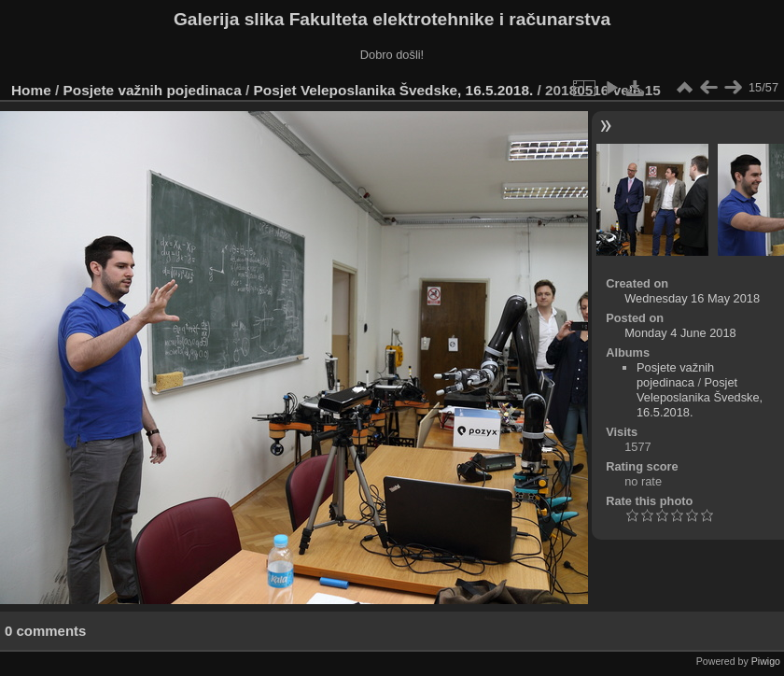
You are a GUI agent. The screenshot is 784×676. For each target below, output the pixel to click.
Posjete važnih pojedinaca (153, 90)
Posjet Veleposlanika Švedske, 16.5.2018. (394, 90)
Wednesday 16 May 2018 (692, 298)
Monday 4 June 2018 (680, 333)
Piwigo (766, 661)
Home (31, 90)
